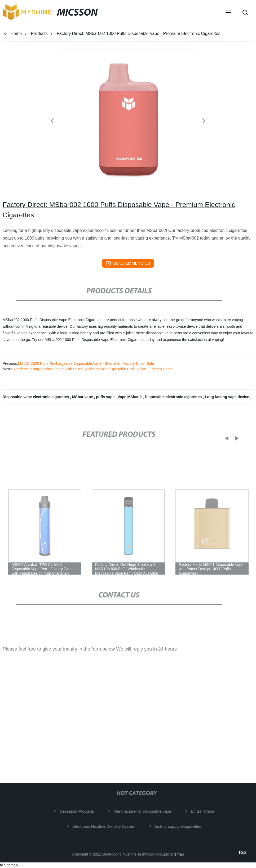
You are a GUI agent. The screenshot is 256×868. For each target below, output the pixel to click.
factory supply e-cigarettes (181, 826)
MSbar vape (83, 397)
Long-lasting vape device (227, 397)
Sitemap (177, 854)
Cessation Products (80, 811)
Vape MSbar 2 (130, 397)
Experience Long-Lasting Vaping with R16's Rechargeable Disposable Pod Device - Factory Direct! (92, 369)
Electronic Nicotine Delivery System (107, 826)
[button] (228, 13)
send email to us (128, 263)
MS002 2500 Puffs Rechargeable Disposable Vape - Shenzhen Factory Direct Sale (86, 363)
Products (39, 33)
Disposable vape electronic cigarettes (36, 397)
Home (16, 33)
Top (242, 852)
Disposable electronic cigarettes (174, 397)
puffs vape (106, 397)
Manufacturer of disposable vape (145, 811)
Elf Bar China (205, 811)
